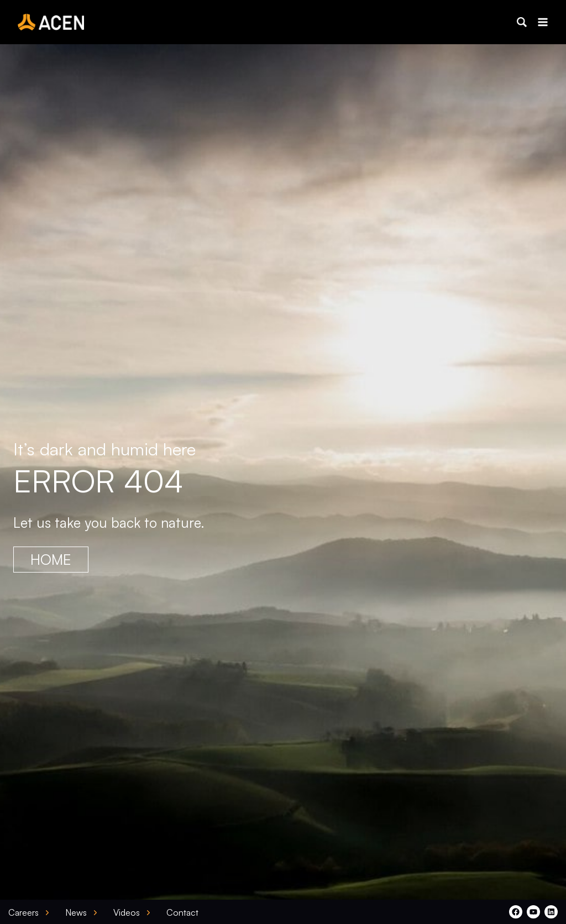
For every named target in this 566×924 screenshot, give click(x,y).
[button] (522, 22)
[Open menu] (543, 22)
